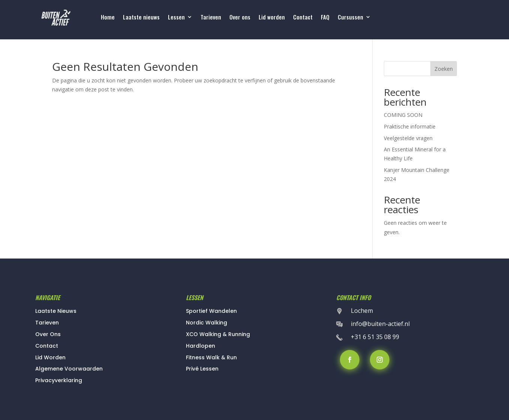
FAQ (325, 18)
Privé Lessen (202, 369)
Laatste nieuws (141, 18)
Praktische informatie (410, 126)
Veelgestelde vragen (408, 138)
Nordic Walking (207, 323)
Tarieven (211, 18)
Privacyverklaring (59, 380)
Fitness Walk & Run (211, 357)
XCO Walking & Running (218, 334)
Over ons (240, 18)
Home (108, 18)
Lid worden (272, 18)
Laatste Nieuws (56, 311)
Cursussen (350, 18)
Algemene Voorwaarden (69, 369)
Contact (303, 18)
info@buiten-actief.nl (380, 324)
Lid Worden (50, 357)
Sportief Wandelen (211, 311)
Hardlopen (201, 346)
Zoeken (444, 69)
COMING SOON (403, 115)
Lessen (176, 18)
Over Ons (48, 334)
